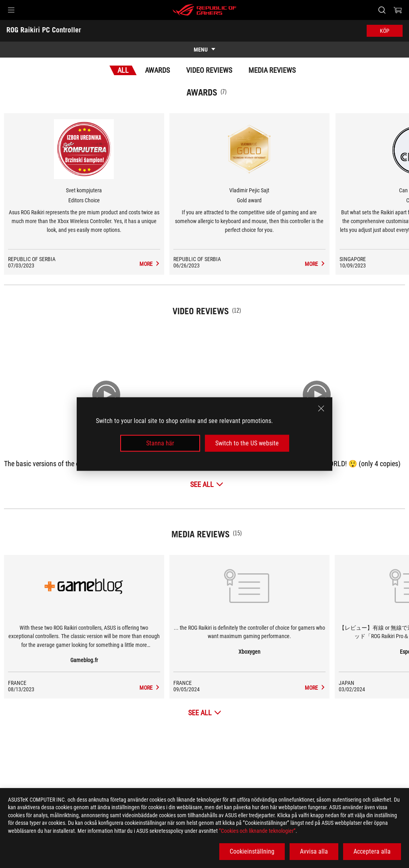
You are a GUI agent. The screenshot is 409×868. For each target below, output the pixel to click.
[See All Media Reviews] (205, 713)
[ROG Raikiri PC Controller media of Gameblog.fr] (194, 688)
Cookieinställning (252, 851)
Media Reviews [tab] (272, 70)
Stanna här (160, 443)
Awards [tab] (157, 70)
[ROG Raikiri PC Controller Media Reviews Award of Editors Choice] (194, 264)
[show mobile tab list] (204, 50)
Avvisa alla (314, 851)
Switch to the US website (247, 443)
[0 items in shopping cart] (398, 10)
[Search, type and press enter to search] (382, 10)
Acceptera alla (372, 851)
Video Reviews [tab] (209, 70)
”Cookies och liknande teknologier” (257, 831)
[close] (321, 408)
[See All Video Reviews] (207, 484)
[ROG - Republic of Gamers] (204, 10)
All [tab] (123, 70)
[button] (11, 10)
